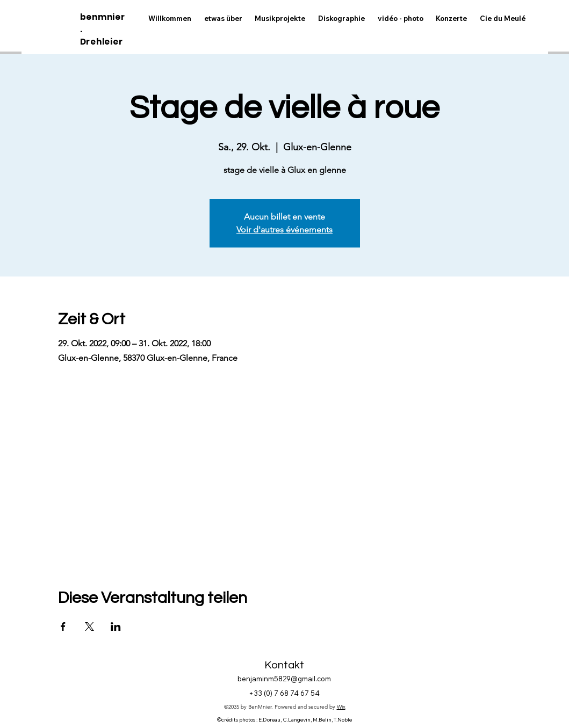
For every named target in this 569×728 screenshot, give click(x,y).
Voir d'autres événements (284, 230)
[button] (401, 19)
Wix (341, 707)
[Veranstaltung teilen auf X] (89, 627)
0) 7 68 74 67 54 (293, 693)
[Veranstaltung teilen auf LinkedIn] (116, 627)
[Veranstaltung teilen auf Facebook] (63, 627)
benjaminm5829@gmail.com (284, 679)
